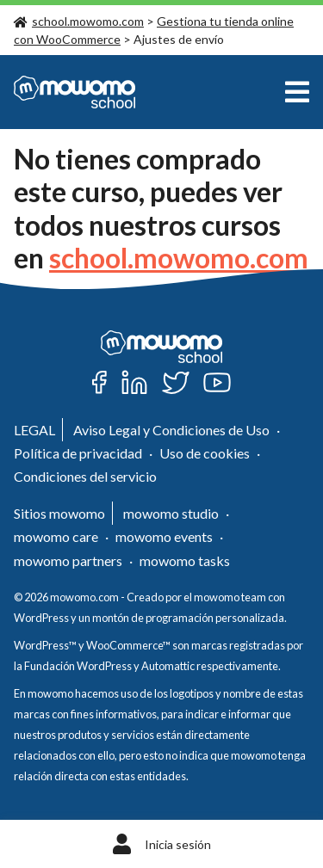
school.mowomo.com (79, 21)
